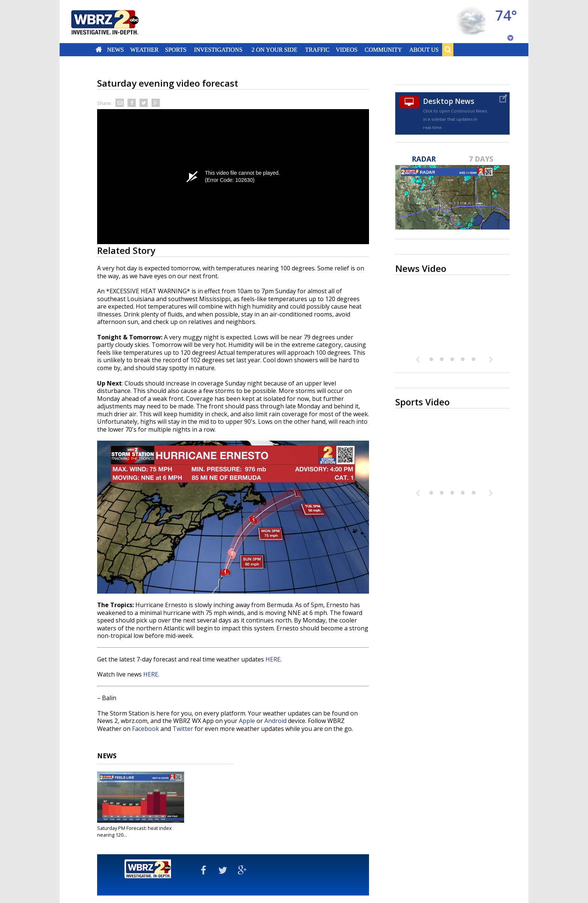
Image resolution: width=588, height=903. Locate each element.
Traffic (317, 49)
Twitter (183, 729)
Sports (176, 49)
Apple (247, 721)
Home (99, 49)
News (115, 49)
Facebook (145, 729)
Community (383, 49)
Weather (144, 49)
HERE (273, 659)
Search (448, 49)
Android (275, 721)
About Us (424, 49)
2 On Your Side (274, 49)
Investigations (218, 49)
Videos (346, 49)
